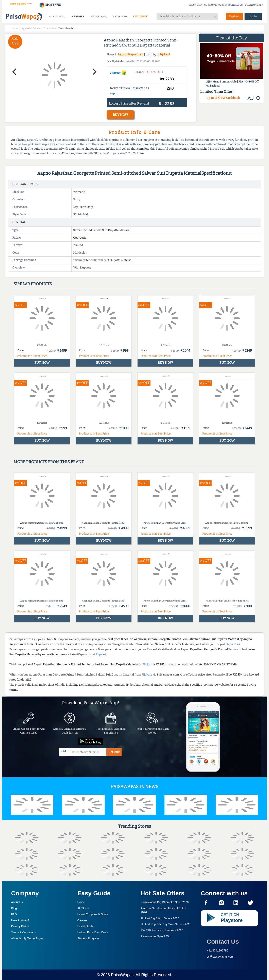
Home (81, 902)
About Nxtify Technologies (27, 938)
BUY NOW (120, 115)
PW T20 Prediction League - (162, 930)
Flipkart (164, 54)
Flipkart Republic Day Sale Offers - (166, 924)
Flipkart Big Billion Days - (160, 918)
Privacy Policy (20, 926)
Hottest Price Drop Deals (93, 932)
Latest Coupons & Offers (93, 914)
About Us (17, 902)
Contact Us (223, 941)
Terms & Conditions (23, 932)
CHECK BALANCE (198, 5)
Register (234, 16)
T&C (112, 94)
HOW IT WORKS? (218, 5)
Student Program (88, 938)
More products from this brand (49, 462)
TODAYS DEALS (99, 16)
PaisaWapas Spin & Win (156, 936)
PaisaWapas (122, 975)
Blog (14, 908)
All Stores (84, 908)
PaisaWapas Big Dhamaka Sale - (165, 902)
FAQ (14, 914)
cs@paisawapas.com (220, 957)
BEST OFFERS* (140, 16)
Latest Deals (85, 926)
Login (253, 16)
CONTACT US (236, 5)
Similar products (33, 284)
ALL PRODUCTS (57, 16)
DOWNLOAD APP (254, 5)
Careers (83, 920)
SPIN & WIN (50, 5)
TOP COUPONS (120, 16)
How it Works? (20, 920)
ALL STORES (78, 16)
